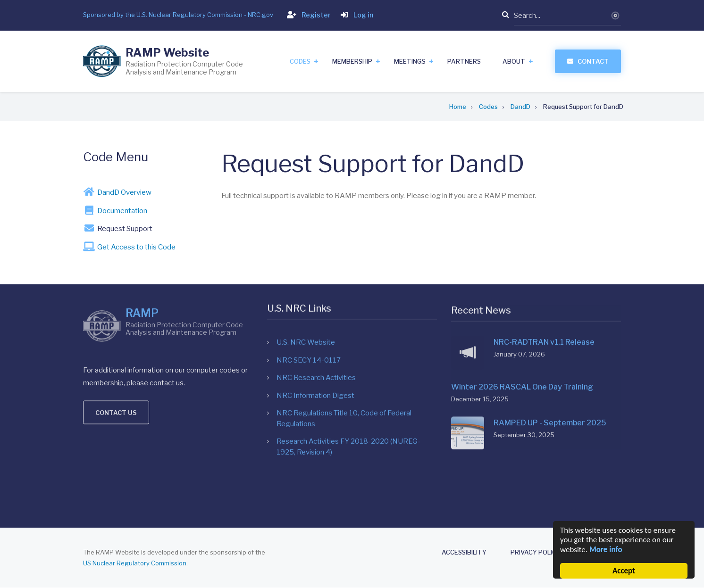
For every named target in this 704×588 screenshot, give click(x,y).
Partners (464, 61)
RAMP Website (167, 53)
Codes (300, 61)
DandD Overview (113, 192)
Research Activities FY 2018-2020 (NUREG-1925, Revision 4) (348, 360)
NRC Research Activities (316, 290)
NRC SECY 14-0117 (309, 273)
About (514, 61)
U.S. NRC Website (306, 255)
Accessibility (464, 552)
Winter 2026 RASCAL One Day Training (522, 307)
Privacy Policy (536, 552)
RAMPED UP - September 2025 (550, 343)
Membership (352, 61)
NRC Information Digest (315, 308)
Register (307, 15)
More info (606, 550)
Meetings (410, 61)
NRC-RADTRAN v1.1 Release (544, 262)
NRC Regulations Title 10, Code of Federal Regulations (344, 331)
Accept (624, 571)
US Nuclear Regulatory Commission (135, 563)
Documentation (111, 210)
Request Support (113, 228)
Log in (355, 15)
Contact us (116, 341)
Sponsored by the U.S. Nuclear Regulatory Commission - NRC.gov (178, 15)
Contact (593, 61)
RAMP (142, 242)
